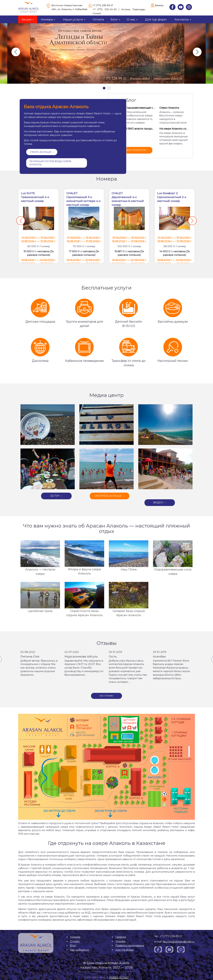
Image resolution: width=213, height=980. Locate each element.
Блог (115, 19)
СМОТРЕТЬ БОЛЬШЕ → (110, 496)
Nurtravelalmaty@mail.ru (179, 942)
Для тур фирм (156, 19)
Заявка (159, 5)
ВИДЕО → (160, 502)
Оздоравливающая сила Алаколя (140, 108)
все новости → (138, 150)
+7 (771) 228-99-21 (103, 5)
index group (119, 977)
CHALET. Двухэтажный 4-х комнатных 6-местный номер (128, 199)
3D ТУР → (56, 496)
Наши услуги (74, 19)
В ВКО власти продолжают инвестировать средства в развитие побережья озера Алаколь (140, 129)
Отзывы (120, 941)
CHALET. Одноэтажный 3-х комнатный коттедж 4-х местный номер (83, 199)
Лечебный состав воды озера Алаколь (50, 163)
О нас (132, 19)
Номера (48, 19)
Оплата (98, 19)
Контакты (183, 19)
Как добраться (80, 950)
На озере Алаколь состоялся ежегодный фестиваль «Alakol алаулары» (174, 129)
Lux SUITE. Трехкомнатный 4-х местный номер (35, 197)
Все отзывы (106, 696)
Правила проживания (130, 946)
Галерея (121, 937)
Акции (28, 19)
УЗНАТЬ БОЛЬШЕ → (42, 152)
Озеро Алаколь (169, 108)
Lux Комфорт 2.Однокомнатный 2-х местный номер (172, 197)
